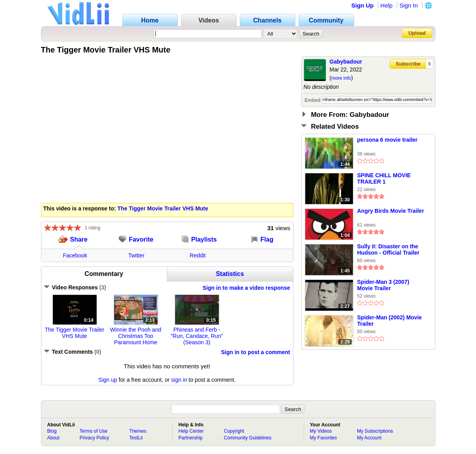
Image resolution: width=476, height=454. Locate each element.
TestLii (136, 438)
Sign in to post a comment (255, 352)
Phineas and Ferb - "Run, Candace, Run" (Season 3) (197, 336)
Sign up (108, 380)
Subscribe (408, 64)
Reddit (198, 255)
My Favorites (324, 438)
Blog (52, 431)
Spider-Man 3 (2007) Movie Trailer (383, 285)
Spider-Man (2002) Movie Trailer (390, 321)
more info (341, 78)
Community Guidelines (248, 438)
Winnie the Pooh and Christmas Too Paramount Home (136, 336)
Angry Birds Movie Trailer (391, 211)
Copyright (234, 431)
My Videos (321, 431)
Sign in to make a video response (246, 288)
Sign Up (363, 5)
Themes (138, 431)
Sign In (409, 5)
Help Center (191, 431)
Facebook (75, 255)
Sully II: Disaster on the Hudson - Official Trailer (388, 250)
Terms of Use (94, 431)
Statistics (230, 274)
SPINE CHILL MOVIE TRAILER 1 (384, 178)
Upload (417, 33)
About (53, 438)
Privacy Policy (94, 438)
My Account (369, 438)
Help (387, 5)
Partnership (191, 438)
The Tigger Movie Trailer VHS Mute (163, 208)
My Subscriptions (375, 431)
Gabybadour (346, 62)
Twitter (136, 255)
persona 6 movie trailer (387, 140)
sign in (179, 380)
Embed (313, 100)
